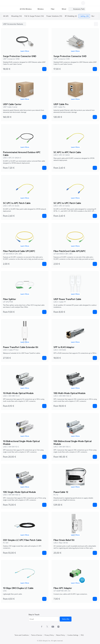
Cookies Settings (73, 635)
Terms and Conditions (22, 635)
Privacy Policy (49, 635)
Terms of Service (37, 635)
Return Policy (61, 635)
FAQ (82, 635)
